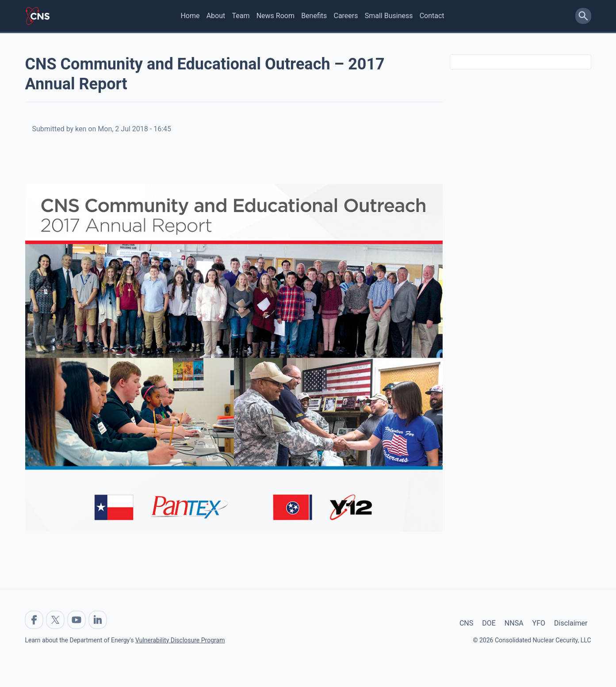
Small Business (389, 16)
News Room (275, 16)
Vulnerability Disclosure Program (180, 640)
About (216, 16)
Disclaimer (571, 623)
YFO (539, 623)
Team (241, 16)
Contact (432, 16)
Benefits (314, 16)
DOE (489, 623)
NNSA (514, 623)
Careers (346, 16)
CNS (466, 623)
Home (190, 16)
